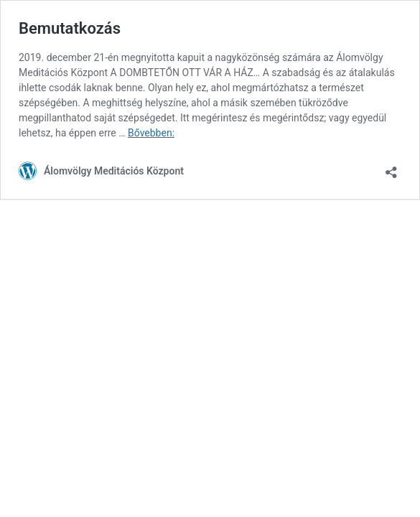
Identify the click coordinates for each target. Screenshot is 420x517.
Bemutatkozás (70, 28)
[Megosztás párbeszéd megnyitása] (391, 168)
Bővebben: (151, 133)
